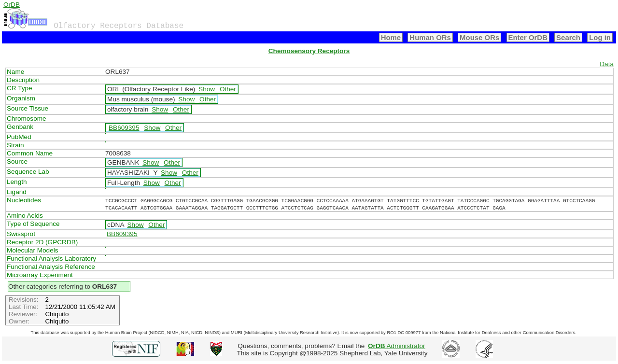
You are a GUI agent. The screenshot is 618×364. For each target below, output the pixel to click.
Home (391, 37)
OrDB (12, 5)
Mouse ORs (479, 37)
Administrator (397, 346)
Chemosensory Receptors (309, 51)
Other (228, 89)
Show (207, 89)
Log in (600, 37)
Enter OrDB (528, 37)
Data (607, 64)
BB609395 (124, 128)
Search (568, 37)
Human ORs (430, 37)
